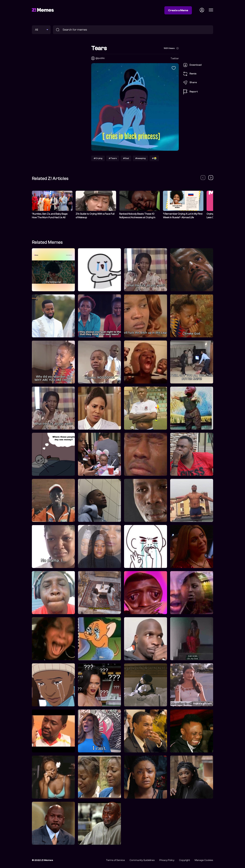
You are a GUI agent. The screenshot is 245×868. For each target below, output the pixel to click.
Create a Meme (178, 10)
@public (100, 58)
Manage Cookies (204, 860)
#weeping (140, 158)
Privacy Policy (167, 860)
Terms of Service (115, 860)
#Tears (113, 158)
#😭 (154, 158)
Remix (190, 74)
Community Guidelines (142, 860)
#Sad (126, 158)
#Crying (98, 158)
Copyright (185, 860)
